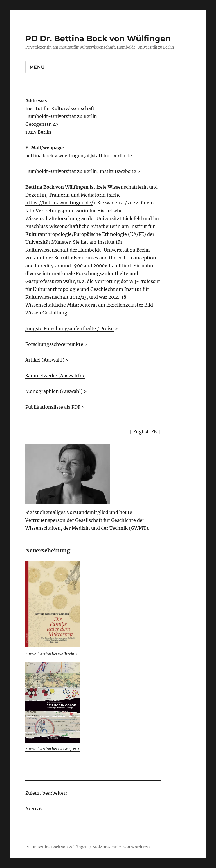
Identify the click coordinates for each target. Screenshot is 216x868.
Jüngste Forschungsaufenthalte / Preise (69, 328)
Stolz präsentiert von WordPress (122, 847)
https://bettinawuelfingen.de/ (59, 203)
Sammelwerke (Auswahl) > (55, 376)
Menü (37, 67)
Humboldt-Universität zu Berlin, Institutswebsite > (83, 171)
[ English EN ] (145, 432)
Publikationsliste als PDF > (55, 407)
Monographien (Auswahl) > (56, 391)
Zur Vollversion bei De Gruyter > (52, 749)
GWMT (139, 528)
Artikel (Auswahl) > (47, 360)
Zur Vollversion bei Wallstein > (51, 654)
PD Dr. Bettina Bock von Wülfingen (98, 38)
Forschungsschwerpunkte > (56, 344)
